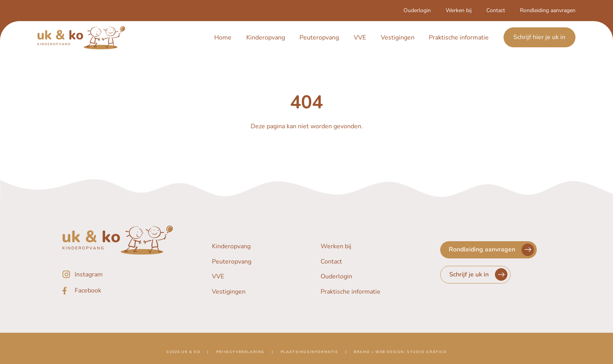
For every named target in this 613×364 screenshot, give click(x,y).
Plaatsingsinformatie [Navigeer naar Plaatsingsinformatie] (309, 354)
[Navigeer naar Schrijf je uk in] (475, 275)
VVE (360, 38)
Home (223, 38)
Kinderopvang (266, 38)
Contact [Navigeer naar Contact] (331, 262)
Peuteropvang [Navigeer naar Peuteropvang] (232, 262)
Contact (496, 10)
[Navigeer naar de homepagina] (82, 38)
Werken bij (459, 10)
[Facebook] (118, 291)
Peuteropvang (319, 38)
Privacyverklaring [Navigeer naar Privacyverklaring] (240, 354)
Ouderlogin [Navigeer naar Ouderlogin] (336, 277)
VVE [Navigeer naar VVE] (218, 277)
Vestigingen (398, 38)
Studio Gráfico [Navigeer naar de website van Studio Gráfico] (427, 354)
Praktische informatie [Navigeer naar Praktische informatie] (350, 292)
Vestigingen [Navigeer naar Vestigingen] (229, 292)
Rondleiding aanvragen (548, 10)
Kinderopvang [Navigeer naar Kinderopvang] (231, 246)
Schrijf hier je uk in (539, 38)
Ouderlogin (417, 10)
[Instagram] (118, 274)
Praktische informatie (459, 38)
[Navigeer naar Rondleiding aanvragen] (488, 250)
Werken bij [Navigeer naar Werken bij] (336, 246)
